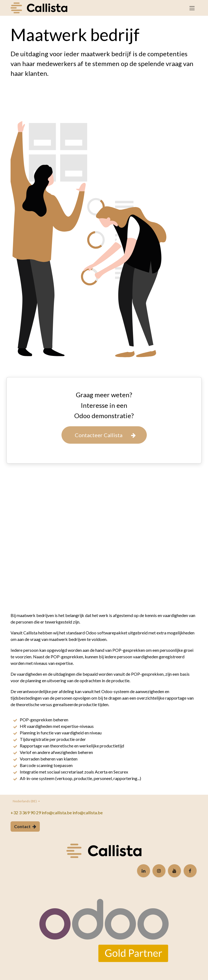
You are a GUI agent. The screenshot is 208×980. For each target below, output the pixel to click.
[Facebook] (190, 871)
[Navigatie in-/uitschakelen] (192, 8)
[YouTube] (174, 871)
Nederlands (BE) (25, 801)
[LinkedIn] (144, 871)
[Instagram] (159, 871)
